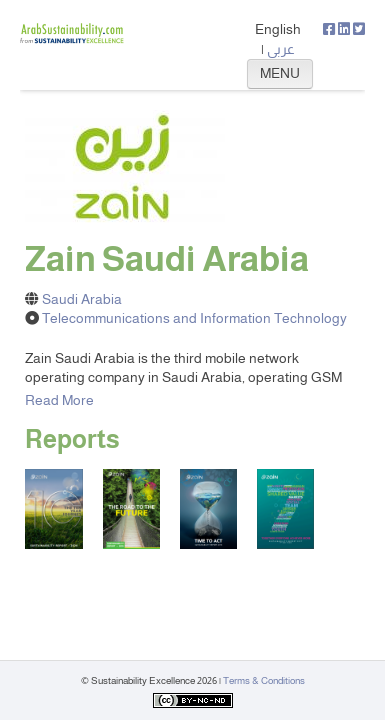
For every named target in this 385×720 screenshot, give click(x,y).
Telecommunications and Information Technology (194, 318)
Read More (59, 400)
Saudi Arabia (82, 299)
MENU (280, 73)
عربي (281, 49)
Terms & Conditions (264, 680)
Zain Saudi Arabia (167, 259)
